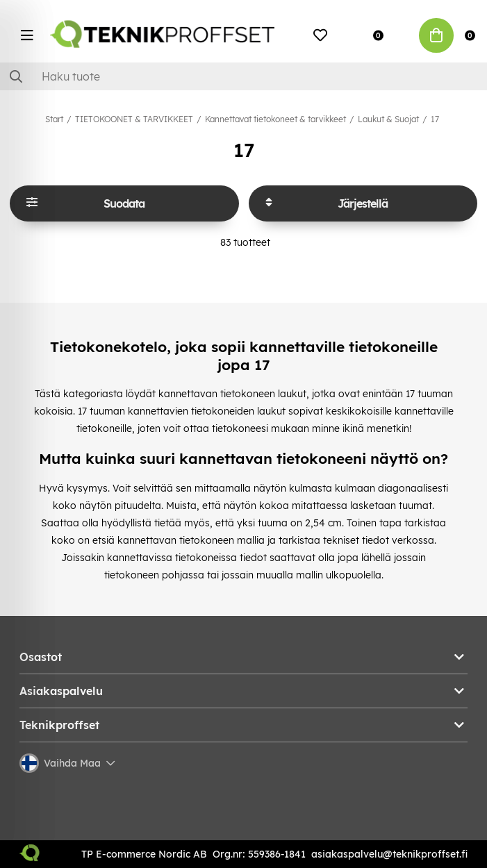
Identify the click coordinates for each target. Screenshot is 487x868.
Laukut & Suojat (388, 119)
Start (54, 119)
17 (435, 119)
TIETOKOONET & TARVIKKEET (134, 119)
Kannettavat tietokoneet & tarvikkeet (275, 119)
